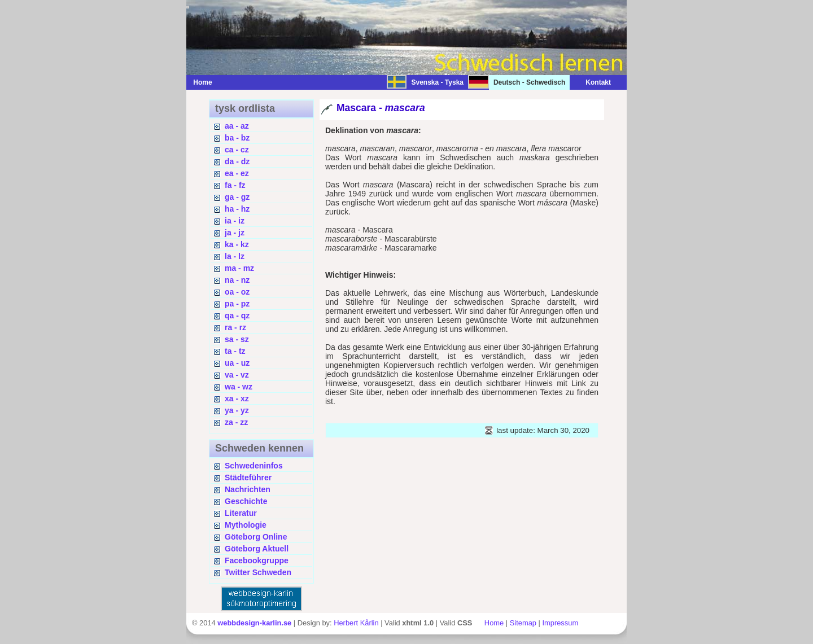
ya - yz (237, 410)
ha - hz (237, 209)
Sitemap (523, 623)
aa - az (237, 126)
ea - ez (237, 173)
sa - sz (237, 339)
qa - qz (237, 316)
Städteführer (248, 477)
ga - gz (237, 197)
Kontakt (593, 82)
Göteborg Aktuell (257, 549)
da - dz (237, 161)
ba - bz (237, 138)
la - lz (235, 256)
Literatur (241, 513)
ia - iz (235, 221)
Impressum (560, 623)
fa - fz (235, 185)
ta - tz (235, 351)
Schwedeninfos (254, 466)
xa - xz (237, 398)
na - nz (237, 280)
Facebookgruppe (257, 560)
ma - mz (239, 268)
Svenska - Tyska (437, 82)
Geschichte (246, 501)
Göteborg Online (256, 537)
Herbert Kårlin (356, 623)
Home (202, 82)
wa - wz (239, 387)
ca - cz (237, 150)
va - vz (237, 375)
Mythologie (246, 525)
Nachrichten (248, 489)
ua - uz (237, 363)
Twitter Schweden (258, 572)
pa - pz (237, 304)
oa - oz (237, 292)
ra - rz (235, 327)
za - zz (236, 422)
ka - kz (237, 244)
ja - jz (235, 233)
